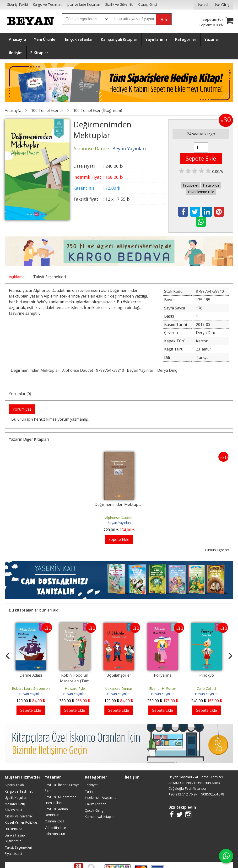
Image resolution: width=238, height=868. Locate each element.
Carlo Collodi (207, 688)
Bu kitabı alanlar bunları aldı (34, 610)
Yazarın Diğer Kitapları (29, 439)
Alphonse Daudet (78, 370)
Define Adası (31, 675)
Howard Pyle (75, 688)
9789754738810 (110, 370)
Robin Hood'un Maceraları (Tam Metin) (75, 681)
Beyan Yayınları (141, 370)
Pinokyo (207, 675)
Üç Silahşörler (119, 675)
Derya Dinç (167, 370)
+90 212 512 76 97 (183, 794)
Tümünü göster (217, 550)
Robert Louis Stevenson (31, 688)
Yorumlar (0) (20, 394)
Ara (164, 20)
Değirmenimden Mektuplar (35, 370)
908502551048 (213, 794)
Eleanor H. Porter (163, 688)
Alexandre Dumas (119, 688)
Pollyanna (163, 675)
